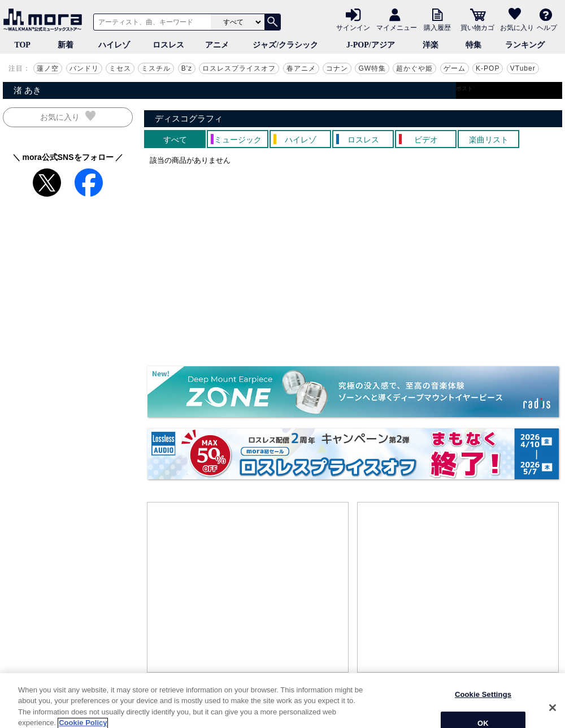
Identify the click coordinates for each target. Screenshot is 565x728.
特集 (473, 45)
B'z (187, 68)
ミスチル (156, 68)
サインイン (353, 27)
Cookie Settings (483, 712)
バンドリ (84, 68)
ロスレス (168, 45)
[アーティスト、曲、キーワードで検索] (150, 22)
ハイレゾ (114, 45)
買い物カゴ (477, 27)
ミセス (120, 68)
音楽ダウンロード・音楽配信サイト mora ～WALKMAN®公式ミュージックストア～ (45, 20)
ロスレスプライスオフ (239, 68)
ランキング (525, 45)
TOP (22, 45)
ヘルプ (547, 27)
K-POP (488, 68)
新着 (66, 45)
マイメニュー (397, 27)
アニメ (217, 45)
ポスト (464, 88)
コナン (337, 68)
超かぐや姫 (414, 68)
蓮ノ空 (48, 68)
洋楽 (431, 45)
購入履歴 (437, 27)
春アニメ (301, 68)
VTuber (523, 68)
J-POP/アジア (371, 45)
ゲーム (455, 68)
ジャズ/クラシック (285, 45)
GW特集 (372, 68)
